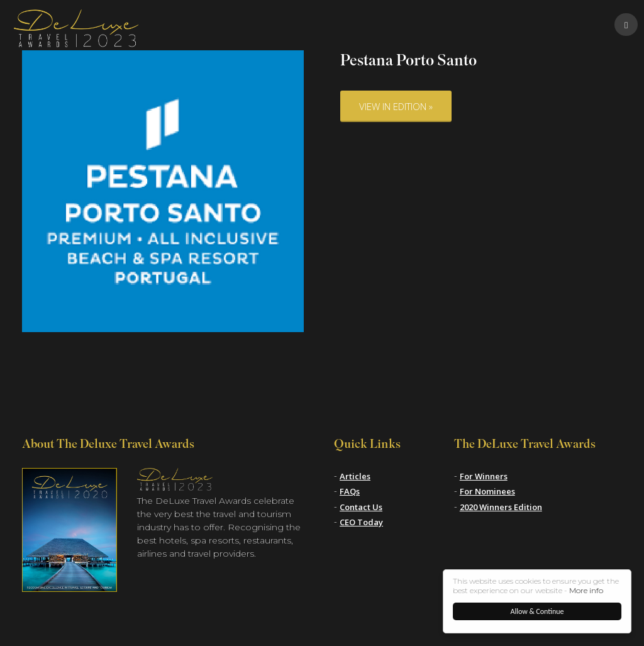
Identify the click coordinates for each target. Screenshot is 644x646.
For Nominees (487, 491)
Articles (355, 476)
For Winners (484, 476)
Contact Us (361, 507)
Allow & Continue (537, 611)
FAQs (350, 491)
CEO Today (361, 522)
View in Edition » (396, 106)
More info (586, 590)
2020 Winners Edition (501, 507)
